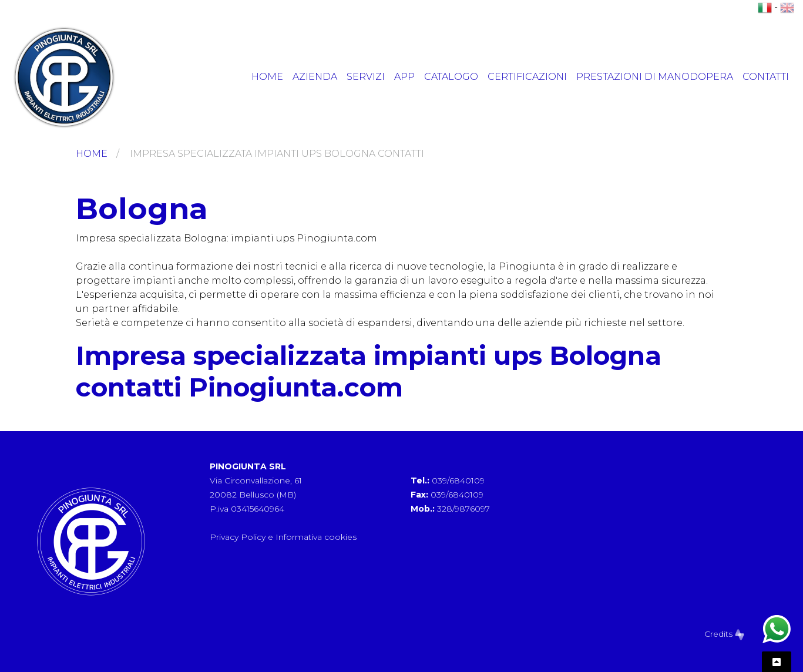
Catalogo (451, 77)
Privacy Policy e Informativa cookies (283, 537)
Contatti (766, 77)
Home (267, 77)
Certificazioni (527, 77)
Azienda (315, 77)
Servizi (366, 77)
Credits (724, 634)
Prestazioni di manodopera (655, 77)
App (404, 77)
